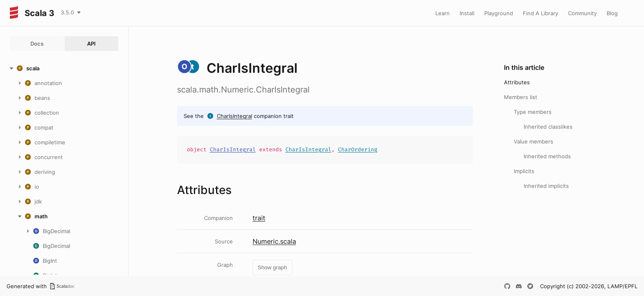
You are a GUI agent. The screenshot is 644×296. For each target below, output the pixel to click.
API (91, 44)
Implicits (524, 171)
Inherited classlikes (548, 127)
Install (467, 13)
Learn (443, 13)
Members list (521, 97)
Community (582, 13)
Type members (533, 112)
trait (259, 218)
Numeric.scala (274, 241)
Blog (612, 13)
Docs (37, 44)
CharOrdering (358, 149)
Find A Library (540, 13)
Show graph (273, 267)
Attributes (517, 82)
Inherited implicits (546, 186)
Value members (534, 141)
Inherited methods (547, 156)
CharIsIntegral (235, 116)
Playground (499, 13)
